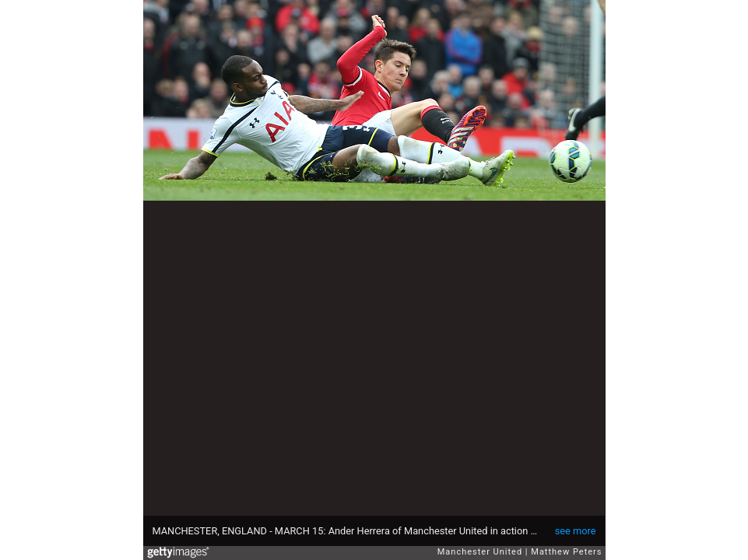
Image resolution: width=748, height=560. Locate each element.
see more (576, 531)
